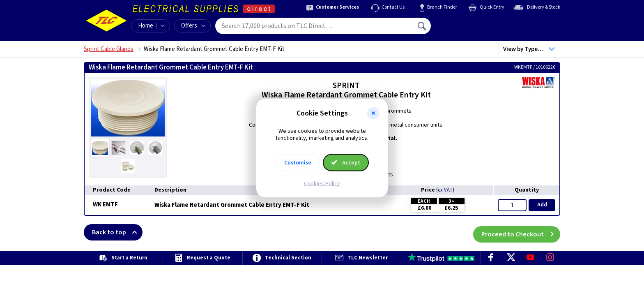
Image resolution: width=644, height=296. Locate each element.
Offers (193, 26)
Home (146, 26)
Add (542, 205)
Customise (298, 162)
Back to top (117, 232)
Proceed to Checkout (521, 232)
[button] (373, 113)
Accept (346, 162)
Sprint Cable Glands (109, 49)
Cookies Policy (322, 183)
